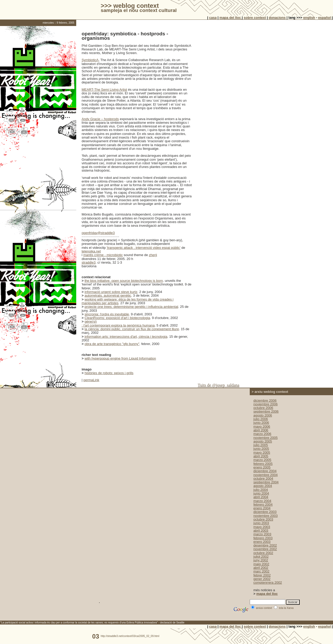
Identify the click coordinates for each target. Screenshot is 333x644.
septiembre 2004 (266, 482)
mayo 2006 (262, 427)
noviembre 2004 (265, 475)
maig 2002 (261, 564)
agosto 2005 (263, 441)
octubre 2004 (263, 479)
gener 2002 (262, 579)
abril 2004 (261, 497)
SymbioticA (90, 60)
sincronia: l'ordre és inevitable (107, 314)
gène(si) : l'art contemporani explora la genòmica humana (118, 323)
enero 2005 (262, 467)
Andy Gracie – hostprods (100, 119)
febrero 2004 (263, 505)
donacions (277, 18)
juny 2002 (261, 560)
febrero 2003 (263, 538)
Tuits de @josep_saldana (219, 385)
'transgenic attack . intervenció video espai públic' (144, 248)
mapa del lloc (231, 18)
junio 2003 (261, 523)
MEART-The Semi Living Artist (104, 90)
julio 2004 (261, 490)
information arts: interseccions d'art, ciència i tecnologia (126, 337)
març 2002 (261, 571)
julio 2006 (261, 419)
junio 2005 (261, 449)
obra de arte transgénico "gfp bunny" (112, 344)
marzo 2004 (262, 501)
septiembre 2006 (266, 411)
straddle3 (89, 262)
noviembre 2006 (265, 404)
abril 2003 (261, 531)
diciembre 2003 (265, 512)
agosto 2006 (263, 415)
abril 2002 (261, 568)
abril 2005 (261, 456)
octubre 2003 (263, 519)
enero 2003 (262, 542)
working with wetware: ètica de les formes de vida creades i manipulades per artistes (128, 301)
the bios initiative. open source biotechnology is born (124, 281)
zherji (153, 255)
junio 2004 (261, 493)
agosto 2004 (263, 486)
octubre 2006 (263, 408)
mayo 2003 (262, 527)
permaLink (91, 380)
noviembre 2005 (265, 438)
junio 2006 (261, 423)
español (325, 18)
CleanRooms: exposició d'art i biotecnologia (117, 318)
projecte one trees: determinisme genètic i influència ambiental (131, 307)
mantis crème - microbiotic (103, 255)
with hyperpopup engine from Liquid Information (120, 358)
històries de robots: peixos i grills (109, 373)
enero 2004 (262, 508)
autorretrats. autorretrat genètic (108, 295)
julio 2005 (261, 445)
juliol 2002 (261, 557)
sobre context (255, 18)
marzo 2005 (262, 460)
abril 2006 (261, 430)
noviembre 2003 (265, 516)
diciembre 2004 (265, 471)
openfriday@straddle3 (98, 233)
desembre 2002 (265, 545)
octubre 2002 (263, 553)
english (309, 18)
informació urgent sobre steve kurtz (111, 292)
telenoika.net (91, 251)
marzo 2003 (262, 534)
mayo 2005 (262, 453)
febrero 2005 (263, 464)
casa (213, 18)
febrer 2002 (262, 575)
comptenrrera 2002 (268, 583)
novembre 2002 (265, 549)
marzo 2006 (262, 434)
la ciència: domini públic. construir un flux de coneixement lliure (132, 329)
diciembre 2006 (265, 401)
